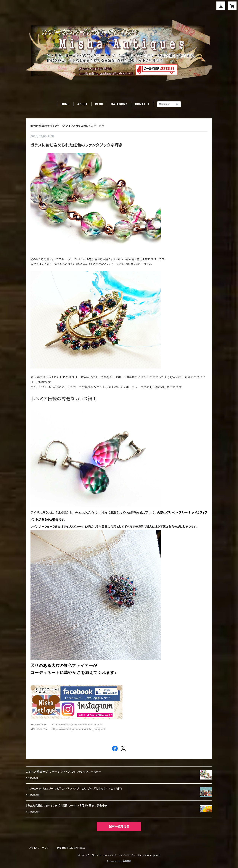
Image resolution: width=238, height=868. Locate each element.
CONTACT (142, 104)
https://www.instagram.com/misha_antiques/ (78, 729)
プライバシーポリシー (40, 848)
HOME (65, 104)
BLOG (99, 104)
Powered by (119, 861)
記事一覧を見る (119, 826)
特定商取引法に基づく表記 (71, 848)
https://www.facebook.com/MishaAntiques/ (77, 725)
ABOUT (82, 104)
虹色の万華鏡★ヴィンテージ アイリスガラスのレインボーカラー (69, 126)
